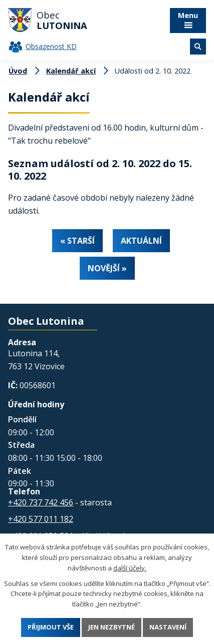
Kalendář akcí (71, 71)
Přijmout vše (51, 627)
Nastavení (168, 627)
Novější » (107, 268)
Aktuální (141, 241)
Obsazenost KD (51, 46)
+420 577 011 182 (41, 519)
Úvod (18, 71)
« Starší (77, 241)
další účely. (130, 567)
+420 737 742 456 (41, 502)
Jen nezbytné (112, 627)
